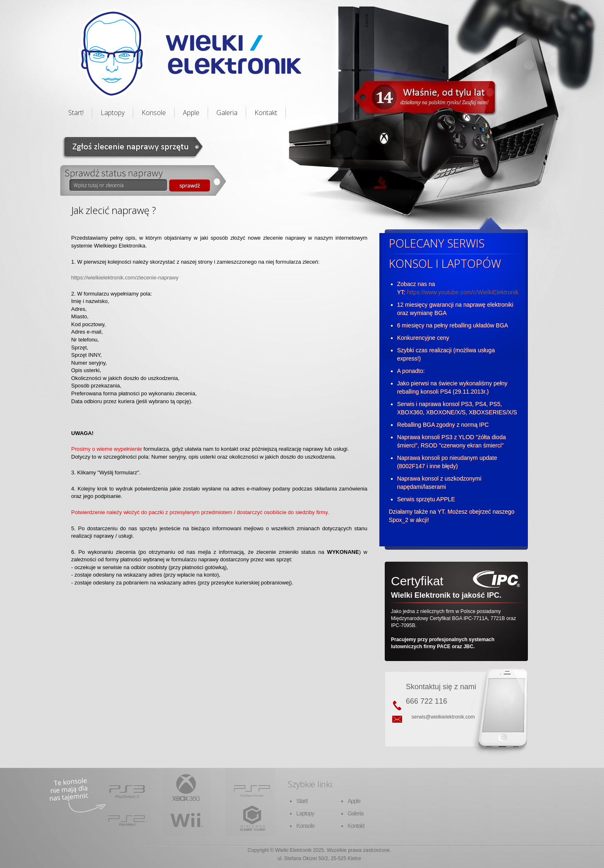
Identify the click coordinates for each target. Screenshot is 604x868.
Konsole (154, 113)
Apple (191, 113)
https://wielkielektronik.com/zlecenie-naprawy (125, 278)
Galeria (227, 113)
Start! (76, 113)
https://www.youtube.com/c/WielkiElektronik (463, 292)
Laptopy (113, 113)
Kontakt (266, 113)
